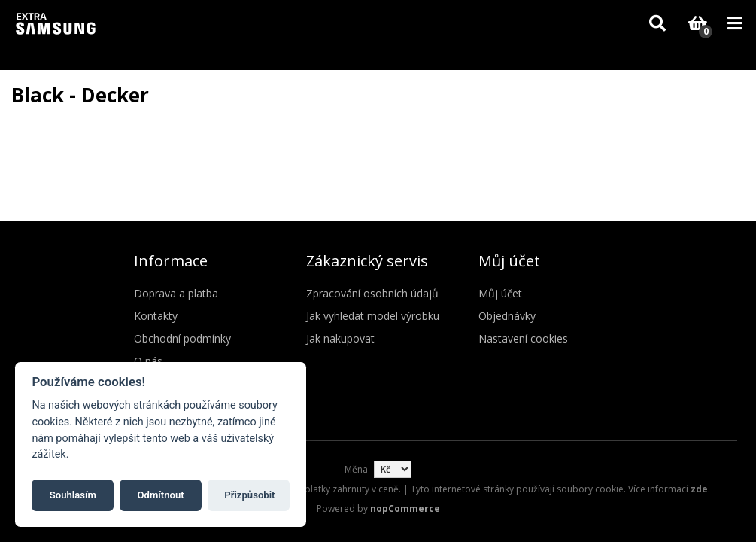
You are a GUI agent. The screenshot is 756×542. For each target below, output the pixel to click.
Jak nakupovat (340, 338)
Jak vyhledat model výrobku (373, 316)
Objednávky (507, 316)
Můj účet (500, 293)
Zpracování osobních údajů (372, 293)
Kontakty (156, 316)
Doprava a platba (176, 293)
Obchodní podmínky (182, 338)
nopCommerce (405, 509)
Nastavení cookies (523, 338)
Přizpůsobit (249, 495)
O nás (148, 361)
